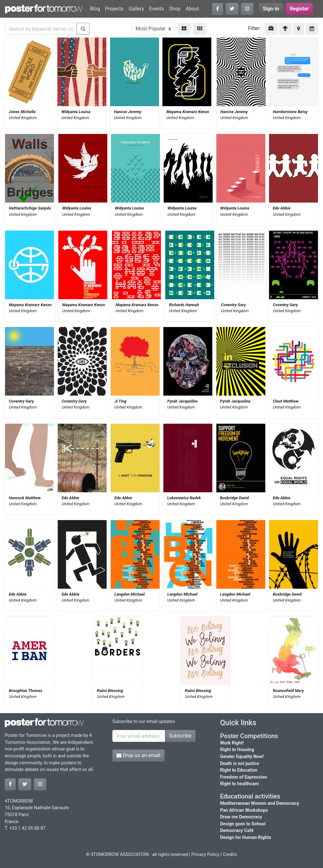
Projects (114, 9)
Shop (175, 9)
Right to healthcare (240, 784)
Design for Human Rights (246, 838)
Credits (230, 855)
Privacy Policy (206, 855)
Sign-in (271, 9)
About (192, 9)
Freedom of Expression (244, 777)
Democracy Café (237, 831)
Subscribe (180, 736)
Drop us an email (138, 755)
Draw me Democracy (241, 817)
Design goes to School (243, 824)
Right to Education (239, 770)
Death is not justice (240, 764)
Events (157, 9)
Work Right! (232, 743)
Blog (95, 9)
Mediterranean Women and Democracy (260, 803)
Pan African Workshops (244, 810)
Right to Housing (237, 750)
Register (299, 9)
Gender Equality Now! (242, 757)
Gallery (136, 9)
